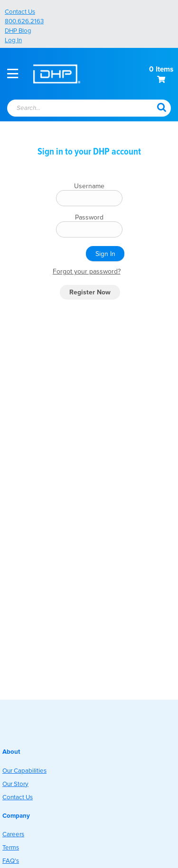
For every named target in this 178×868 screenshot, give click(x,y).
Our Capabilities (24, 771)
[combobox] (78, 109)
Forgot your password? (87, 271)
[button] (161, 107)
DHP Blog (18, 31)
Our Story (15, 784)
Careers (13, 834)
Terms (11, 848)
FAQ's (11, 861)
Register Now (90, 292)
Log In (13, 40)
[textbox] (73, 109)
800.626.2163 (24, 21)
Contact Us (20, 12)
